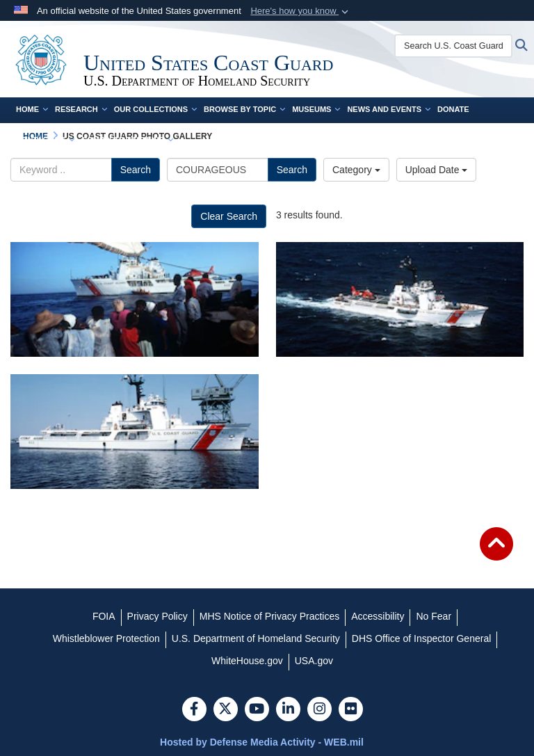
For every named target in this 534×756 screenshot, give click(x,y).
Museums (316, 109)
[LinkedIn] (288, 710)
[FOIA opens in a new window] (104, 616)
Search (136, 170)
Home (32, 109)
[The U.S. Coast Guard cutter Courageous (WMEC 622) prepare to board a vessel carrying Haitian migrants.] (135, 299)
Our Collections (155, 109)
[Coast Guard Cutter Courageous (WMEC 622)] (400, 299)
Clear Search (229, 216)
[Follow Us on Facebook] (194, 710)
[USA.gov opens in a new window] (314, 661)
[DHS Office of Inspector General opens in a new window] (422, 638)
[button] (301, 11)
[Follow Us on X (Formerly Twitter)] (226, 710)
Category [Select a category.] (356, 170)
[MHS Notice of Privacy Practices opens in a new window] (270, 616)
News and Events (389, 109)
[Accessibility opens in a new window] (378, 616)
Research (81, 109)
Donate (453, 109)
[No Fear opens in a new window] (434, 616)
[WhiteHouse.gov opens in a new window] (247, 661)
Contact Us (45, 140)
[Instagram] (319, 710)
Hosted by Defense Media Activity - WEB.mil (262, 742)
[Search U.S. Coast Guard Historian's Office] (453, 46)
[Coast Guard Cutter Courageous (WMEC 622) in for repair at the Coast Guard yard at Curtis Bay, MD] (135, 432)
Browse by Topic (244, 109)
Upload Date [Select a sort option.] (437, 170)
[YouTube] (257, 710)
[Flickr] (351, 710)
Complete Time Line (127, 140)
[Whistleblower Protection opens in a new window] (106, 638)
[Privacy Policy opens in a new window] (157, 616)
